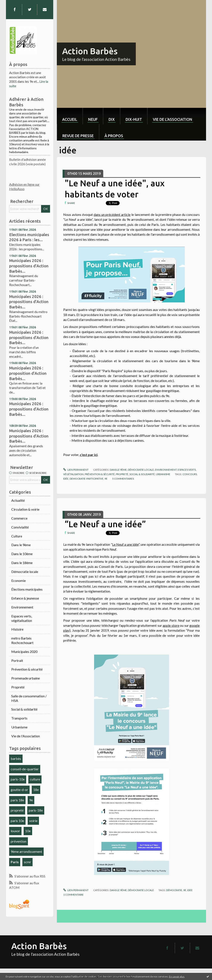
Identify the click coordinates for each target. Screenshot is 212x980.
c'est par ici (89, 455)
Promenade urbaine (26, 678)
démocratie (174, 890)
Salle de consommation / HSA (29, 698)
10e (28, 831)
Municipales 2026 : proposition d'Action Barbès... (28, 373)
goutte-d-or (19, 790)
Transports (19, 718)
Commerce (19, 518)
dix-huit (134, 119)
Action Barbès (90, 51)
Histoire (17, 629)
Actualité (18, 500)
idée (66, 479)
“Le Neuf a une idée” (105, 524)
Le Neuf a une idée (125, 544)
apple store (171, 625)
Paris (15, 862)
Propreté (18, 687)
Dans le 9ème (21, 545)
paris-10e (18, 779)
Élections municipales (27, 589)
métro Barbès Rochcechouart (22, 640)
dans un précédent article (112, 214)
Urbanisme (19, 727)
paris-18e (36, 810)
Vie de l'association (173, 119)
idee (190, 890)
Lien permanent (76, 470)
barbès (16, 759)
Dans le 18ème (22, 563)
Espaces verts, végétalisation (22, 618)
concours (190, 474)
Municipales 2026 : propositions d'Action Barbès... (29, 266)
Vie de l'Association (26, 736)
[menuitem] (70, 116)
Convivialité (20, 527)
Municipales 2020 (24, 652)
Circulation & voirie (25, 509)
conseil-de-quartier (25, 769)
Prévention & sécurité (27, 669)
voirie (33, 821)
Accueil (70, 119)
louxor (15, 831)
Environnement (22, 607)
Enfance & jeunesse (25, 598)
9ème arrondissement (26, 851)
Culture (17, 536)
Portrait (17, 660)
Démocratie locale (25, 572)
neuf (93, 119)
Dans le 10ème (22, 554)
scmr (27, 862)
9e (31, 800)
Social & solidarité (24, 709)
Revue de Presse (78, 136)
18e (36, 790)
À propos (114, 136)
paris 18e (17, 800)
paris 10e (17, 821)
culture (35, 779)
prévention (19, 841)
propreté (17, 810)
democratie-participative (87, 479)
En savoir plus (177, 976)
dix (112, 119)
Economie (19, 580)
